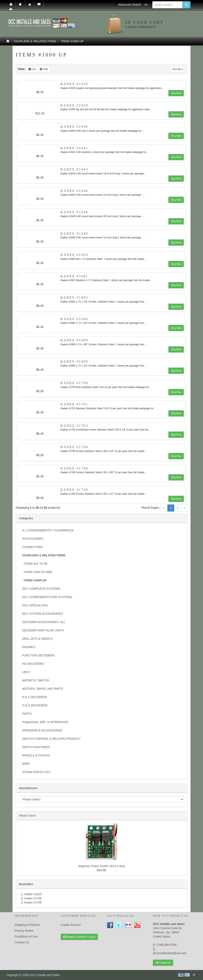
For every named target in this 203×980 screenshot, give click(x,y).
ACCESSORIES (33, 539)
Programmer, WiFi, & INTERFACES (45, 722)
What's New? (28, 816)
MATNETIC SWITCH (36, 680)
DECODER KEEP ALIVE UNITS (43, 630)
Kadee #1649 (74, 233)
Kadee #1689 (74, 361)
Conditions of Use (26, 936)
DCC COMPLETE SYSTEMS (41, 589)
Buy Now (176, 93)
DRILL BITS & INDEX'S (37, 639)
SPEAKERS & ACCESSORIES (42, 730)
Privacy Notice (24, 931)
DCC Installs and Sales (45, 975)
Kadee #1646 (74, 191)
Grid (44, 69)
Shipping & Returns (27, 925)
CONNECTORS (32, 547)
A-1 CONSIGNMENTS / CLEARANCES (48, 530)
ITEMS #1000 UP (72, 41)
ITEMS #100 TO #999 (37, 572)
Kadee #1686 (74, 319)
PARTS (27, 714)
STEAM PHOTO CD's (36, 772)
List (32, 69)
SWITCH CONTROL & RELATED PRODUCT (51, 739)
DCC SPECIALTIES (35, 605)
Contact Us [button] (163, 963)
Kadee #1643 (74, 169)
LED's (26, 672)
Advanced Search (134, 5)
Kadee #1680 (74, 255)
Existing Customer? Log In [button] (79, 937)
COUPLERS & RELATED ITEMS (35, 41)
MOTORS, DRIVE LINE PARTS (43, 689)
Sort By (178, 69)
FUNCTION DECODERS (38, 655)
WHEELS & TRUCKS (36, 755)
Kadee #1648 (74, 212)
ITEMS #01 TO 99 (35, 564)
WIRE (26, 764)
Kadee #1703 (74, 426)
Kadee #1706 (74, 447)
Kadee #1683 (74, 297)
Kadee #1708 (74, 468)
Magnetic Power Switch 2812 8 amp (101, 866)
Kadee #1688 (74, 340)
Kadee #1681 (74, 276)
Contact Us (22, 942)
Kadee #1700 (74, 383)
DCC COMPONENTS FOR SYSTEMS (47, 597)
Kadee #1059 (74, 105)
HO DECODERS (33, 664)
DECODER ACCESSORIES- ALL (44, 622)
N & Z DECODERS (35, 697)
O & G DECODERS (35, 705)
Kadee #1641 (74, 148)
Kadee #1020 (74, 84)
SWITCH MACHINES (36, 747)
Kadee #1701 (74, 404)
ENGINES (29, 647)
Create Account (71, 925)
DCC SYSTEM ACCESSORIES (43, 614)
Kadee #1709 (74, 490)
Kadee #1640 (74, 127)
